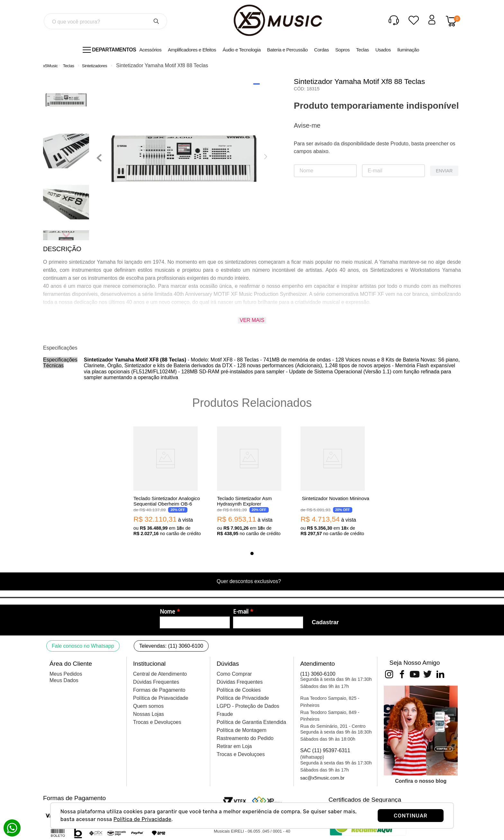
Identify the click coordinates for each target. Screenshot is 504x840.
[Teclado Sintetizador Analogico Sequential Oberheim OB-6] (168, 482)
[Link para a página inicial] (50, 66)
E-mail (241, 612)
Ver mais (252, 320)
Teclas (69, 66)
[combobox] (105, 21)
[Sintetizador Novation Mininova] (336, 482)
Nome (167, 612)
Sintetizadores (94, 66)
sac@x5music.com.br (322, 778)
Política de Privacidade (142, 819)
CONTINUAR (411, 816)
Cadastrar (325, 622)
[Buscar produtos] (156, 21)
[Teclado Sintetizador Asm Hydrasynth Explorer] (252, 482)
